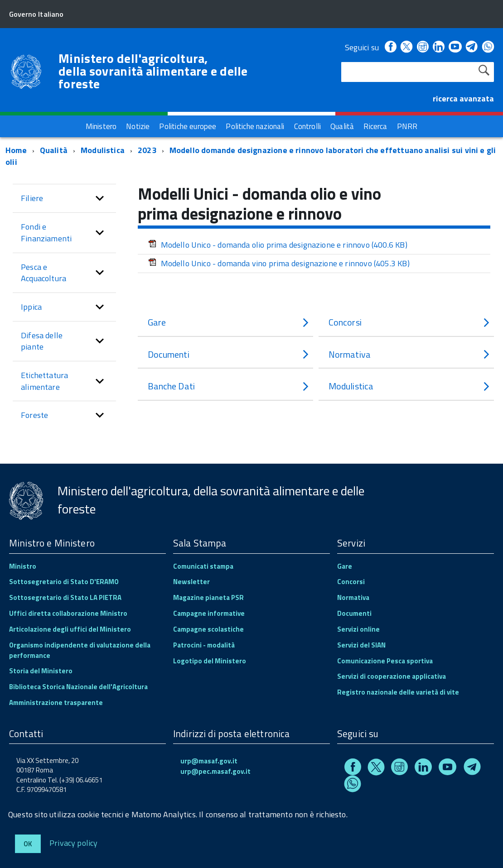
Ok (28, 844)
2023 (147, 150)
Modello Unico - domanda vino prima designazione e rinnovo (279, 263)
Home (16, 150)
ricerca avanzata (463, 98)
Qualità (54, 150)
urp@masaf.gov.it (209, 761)
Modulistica (103, 150)
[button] (100, 198)
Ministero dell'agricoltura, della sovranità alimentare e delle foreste (153, 71)
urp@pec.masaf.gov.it (215, 771)
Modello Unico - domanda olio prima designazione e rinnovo (278, 245)
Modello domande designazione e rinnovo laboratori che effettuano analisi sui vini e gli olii (251, 156)
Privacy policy (74, 842)
